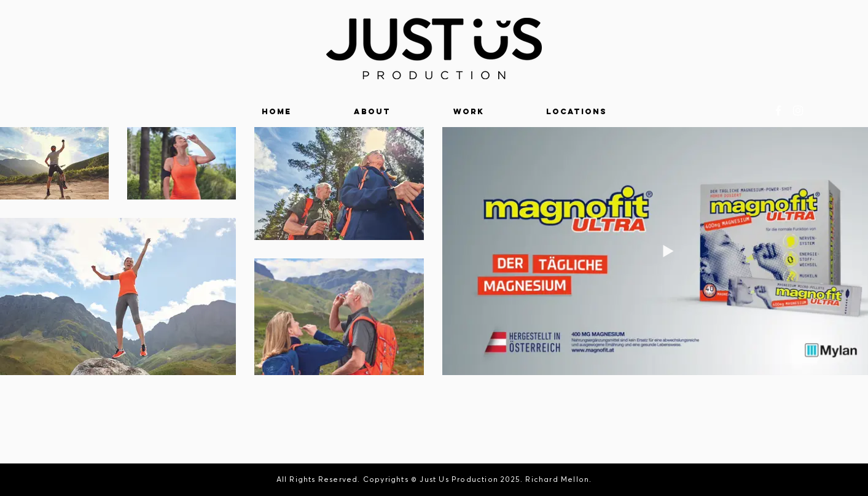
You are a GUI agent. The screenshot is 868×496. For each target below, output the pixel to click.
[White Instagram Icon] (798, 110)
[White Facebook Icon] (778, 110)
